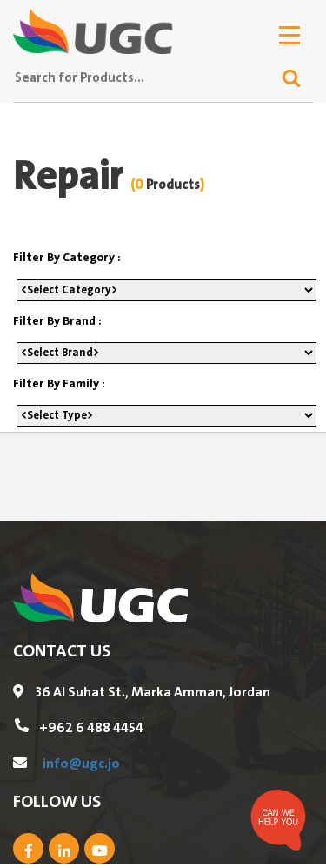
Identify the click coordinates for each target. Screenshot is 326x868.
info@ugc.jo (81, 764)
